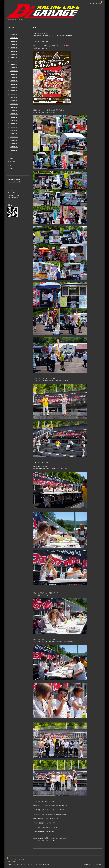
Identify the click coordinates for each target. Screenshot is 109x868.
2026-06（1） (14, 35)
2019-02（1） (14, 127)
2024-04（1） (14, 61)
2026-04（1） (14, 41)
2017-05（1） (14, 144)
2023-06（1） (14, 71)
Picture (10, 158)
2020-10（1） (14, 107)
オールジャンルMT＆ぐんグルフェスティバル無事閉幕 (53, 36)
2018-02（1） (14, 140)
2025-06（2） (14, 48)
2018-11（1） (14, 130)
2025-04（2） (14, 51)
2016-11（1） (14, 150)
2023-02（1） (14, 84)
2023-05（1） (14, 74)
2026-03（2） (14, 45)
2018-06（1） (14, 134)
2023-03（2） (14, 81)
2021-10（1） (14, 97)
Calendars (11, 162)
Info (9, 31)
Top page (11, 27)
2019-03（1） (14, 124)
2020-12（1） (14, 104)
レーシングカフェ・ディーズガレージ (23, 864)
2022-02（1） (14, 91)
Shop (9, 165)
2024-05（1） (14, 58)
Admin (100, 864)
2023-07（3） (14, 68)
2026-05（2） (14, 38)
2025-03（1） (14, 54)
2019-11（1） (14, 117)
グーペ (95, 864)
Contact (10, 169)
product (10, 155)
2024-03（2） (14, 64)
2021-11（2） (14, 94)
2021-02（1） (14, 101)
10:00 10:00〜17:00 (14, 182)
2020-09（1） (14, 111)
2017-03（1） (14, 147)
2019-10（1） (14, 120)
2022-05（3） (14, 87)
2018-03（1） (14, 137)
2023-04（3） (14, 78)
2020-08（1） (14, 114)
